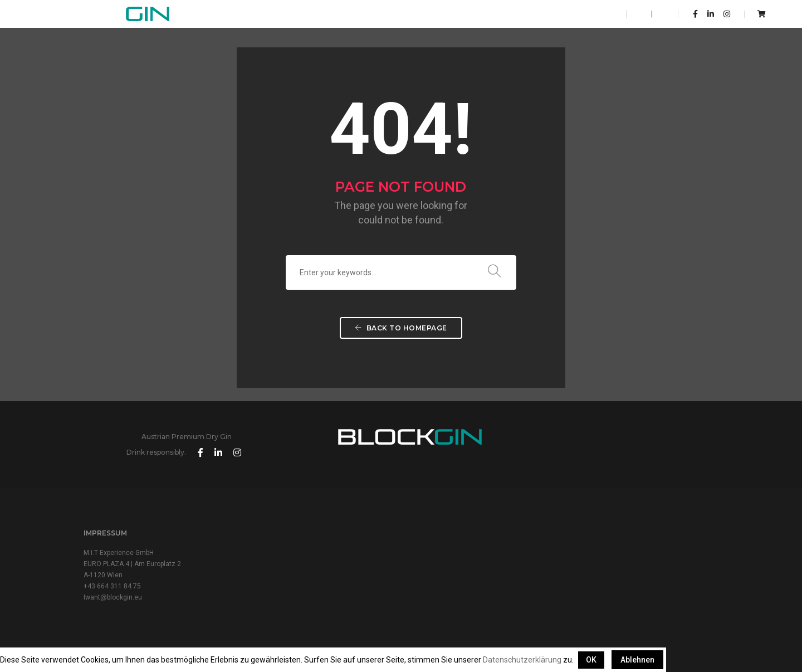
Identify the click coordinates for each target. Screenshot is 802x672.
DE (659, 14)
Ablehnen (637, 660)
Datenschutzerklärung (522, 660)
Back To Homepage (401, 330)
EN (645, 14)
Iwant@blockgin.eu (113, 582)
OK (591, 660)
